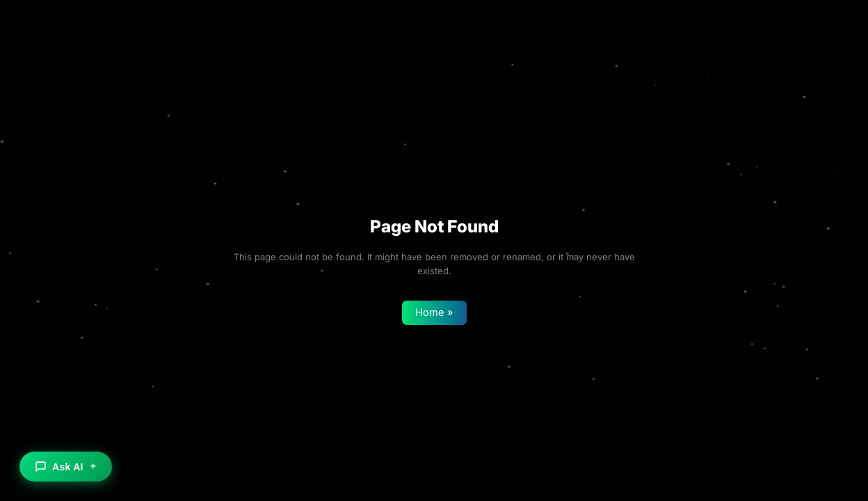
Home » (434, 312)
